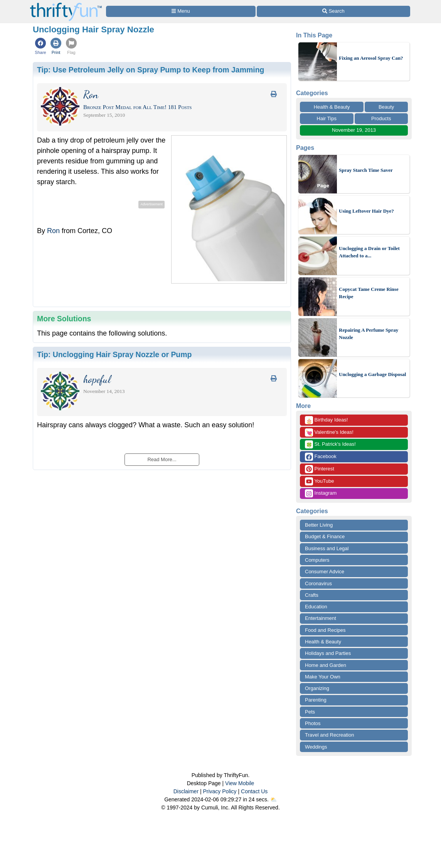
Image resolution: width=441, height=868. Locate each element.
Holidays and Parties (328, 653)
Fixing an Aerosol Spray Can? (371, 58)
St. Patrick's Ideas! (330, 444)
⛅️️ (274, 799)
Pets (310, 712)
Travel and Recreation (329, 735)
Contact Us (254, 791)
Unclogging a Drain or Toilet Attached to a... (369, 252)
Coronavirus (318, 583)
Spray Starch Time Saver (366, 170)
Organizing (317, 688)
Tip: (151, 70)
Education (316, 607)
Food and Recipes (325, 630)
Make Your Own (323, 677)
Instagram (321, 493)
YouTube (319, 481)
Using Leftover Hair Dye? (366, 211)
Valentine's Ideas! (329, 432)
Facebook (321, 457)
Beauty (386, 107)
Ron (53, 231)
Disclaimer (186, 791)
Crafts (312, 595)
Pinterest (320, 469)
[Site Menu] (181, 11)
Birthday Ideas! (326, 420)
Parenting (316, 700)
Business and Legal (327, 548)
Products (381, 118)
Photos (313, 723)
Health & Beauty (332, 107)
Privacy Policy (220, 791)
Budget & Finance (325, 536)
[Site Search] (333, 11)
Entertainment (321, 618)
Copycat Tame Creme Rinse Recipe (369, 293)
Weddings (316, 747)
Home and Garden (326, 665)
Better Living (319, 525)
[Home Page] (66, 4)
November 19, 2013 (354, 130)
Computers (317, 560)
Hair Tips (327, 118)
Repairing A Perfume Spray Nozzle (369, 334)
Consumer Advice (325, 572)
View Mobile (240, 783)
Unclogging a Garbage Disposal (372, 374)
